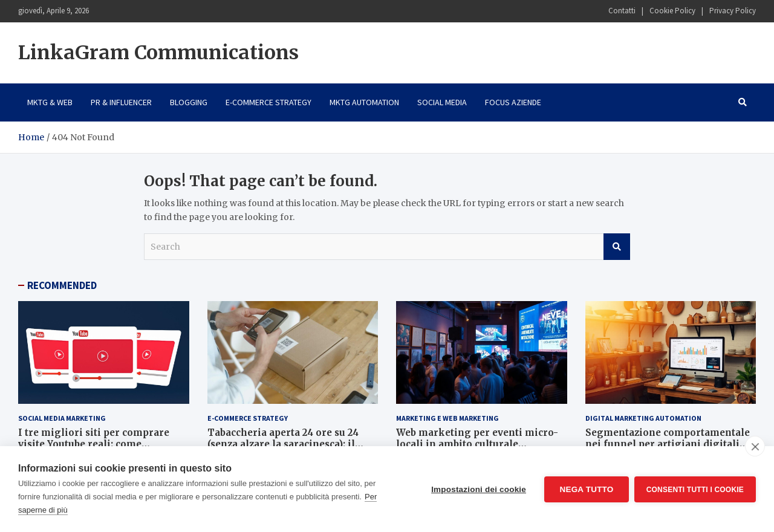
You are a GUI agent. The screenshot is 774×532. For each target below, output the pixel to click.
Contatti (622, 11)
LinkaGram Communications (158, 53)
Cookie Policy (672, 11)
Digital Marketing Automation (643, 418)
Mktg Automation (364, 102)
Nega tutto (586, 489)
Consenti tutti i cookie (695, 489)
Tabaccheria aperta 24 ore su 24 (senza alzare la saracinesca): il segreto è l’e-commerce (283, 444)
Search (617, 247)
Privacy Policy (733, 11)
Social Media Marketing (62, 418)
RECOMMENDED (62, 285)
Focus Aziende (513, 102)
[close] (755, 446)
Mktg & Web (50, 102)
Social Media (442, 102)
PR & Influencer (121, 102)
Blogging (189, 102)
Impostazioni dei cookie (478, 489)
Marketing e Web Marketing (447, 418)
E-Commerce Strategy (268, 102)
